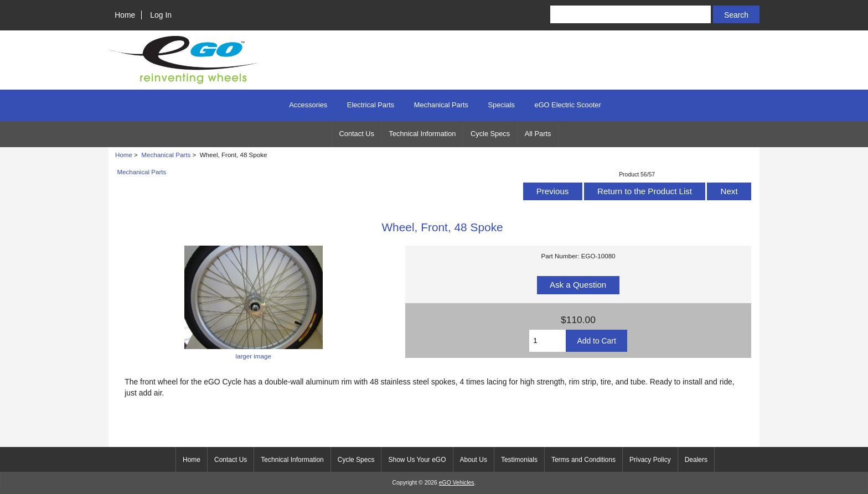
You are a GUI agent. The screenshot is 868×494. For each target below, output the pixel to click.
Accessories (308, 105)
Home (125, 15)
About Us (474, 460)
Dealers (696, 460)
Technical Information (423, 134)
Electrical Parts (371, 105)
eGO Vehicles (457, 483)
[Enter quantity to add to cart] (547, 341)
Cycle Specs (490, 134)
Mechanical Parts (166, 155)
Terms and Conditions (583, 460)
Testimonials (519, 460)
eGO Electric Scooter (568, 105)
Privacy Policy (650, 460)
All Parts (538, 134)
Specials (502, 105)
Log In (161, 15)
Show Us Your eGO (417, 460)
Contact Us (357, 134)
